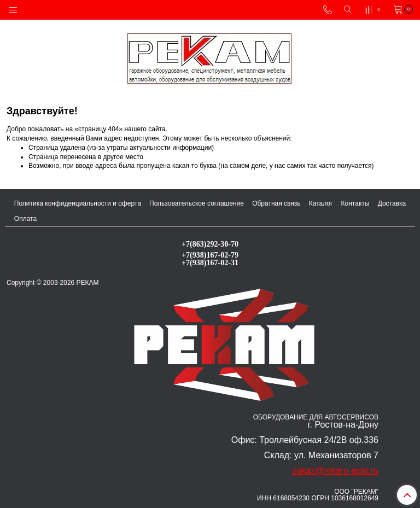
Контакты (355, 203)
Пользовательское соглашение (197, 203)
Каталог (321, 203)
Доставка (392, 203)
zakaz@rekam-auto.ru (335, 471)
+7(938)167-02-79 (210, 255)
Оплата (25, 219)
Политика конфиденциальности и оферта (78, 203)
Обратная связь (276, 203)
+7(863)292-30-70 (210, 244)
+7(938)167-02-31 (210, 262)
